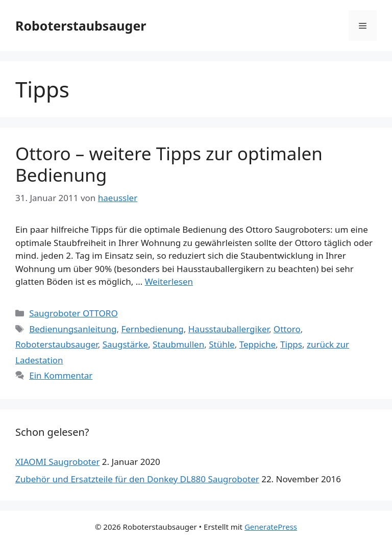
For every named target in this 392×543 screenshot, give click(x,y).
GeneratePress (271, 527)
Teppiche (258, 344)
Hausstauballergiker (229, 329)
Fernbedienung (152, 329)
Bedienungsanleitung (73, 329)
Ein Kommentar (61, 375)
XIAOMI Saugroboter (57, 462)
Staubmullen (178, 344)
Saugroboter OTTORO (73, 313)
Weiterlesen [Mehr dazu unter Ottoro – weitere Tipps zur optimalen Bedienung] (169, 281)
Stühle (222, 344)
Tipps (291, 344)
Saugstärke (125, 344)
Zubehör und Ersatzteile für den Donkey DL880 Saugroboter (137, 479)
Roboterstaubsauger (81, 26)
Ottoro (287, 329)
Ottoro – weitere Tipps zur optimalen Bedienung (169, 164)
